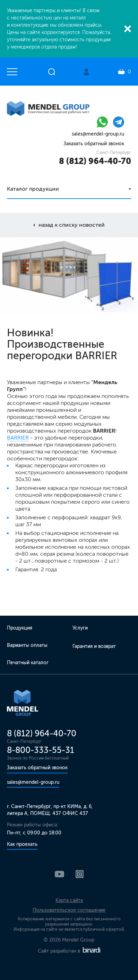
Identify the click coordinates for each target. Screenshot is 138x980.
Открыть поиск (52, 72)
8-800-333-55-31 (41, 750)
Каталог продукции (33, 189)
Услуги (80, 628)
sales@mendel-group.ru (98, 134)
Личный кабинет (86, 72)
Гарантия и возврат (94, 646)
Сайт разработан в (69, 951)
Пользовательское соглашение (69, 910)
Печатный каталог (28, 663)
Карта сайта (69, 900)
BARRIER (18, 438)
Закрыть (128, 29)
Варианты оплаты (27, 645)
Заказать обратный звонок (94, 144)
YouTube (59, 874)
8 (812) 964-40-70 (95, 161)
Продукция (20, 628)
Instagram (80, 874)
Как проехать (22, 844)
